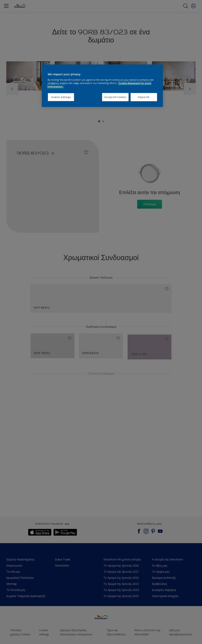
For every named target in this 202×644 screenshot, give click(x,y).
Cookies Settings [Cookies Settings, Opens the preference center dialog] (61, 97)
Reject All (144, 97)
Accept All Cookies (115, 97)
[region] (102, 86)
